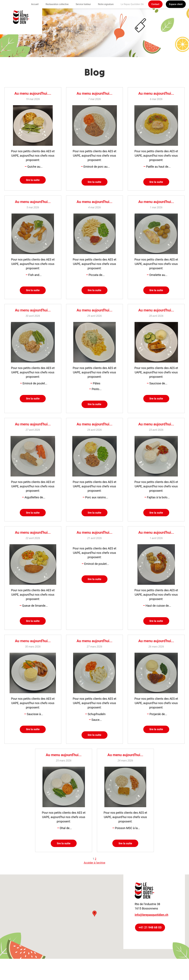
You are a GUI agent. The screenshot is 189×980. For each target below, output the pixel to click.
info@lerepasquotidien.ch (151, 922)
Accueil (35, 4)
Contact (155, 4)
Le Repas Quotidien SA (132, 4)
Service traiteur (83, 4)
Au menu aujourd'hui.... (33, 93)
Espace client (176, 4)
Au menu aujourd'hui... (94, 93)
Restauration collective (57, 4)
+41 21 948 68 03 (150, 935)
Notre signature (106, 4)
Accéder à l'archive (95, 870)
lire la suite (33, 180)
